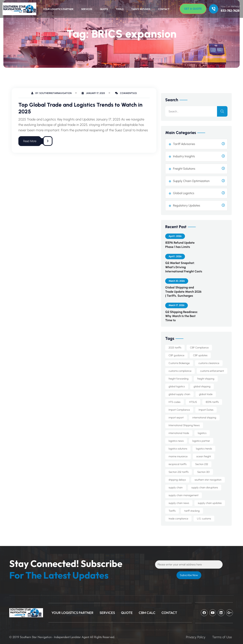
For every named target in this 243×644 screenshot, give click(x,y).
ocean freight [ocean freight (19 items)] (204, 456)
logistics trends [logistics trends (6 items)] (204, 449)
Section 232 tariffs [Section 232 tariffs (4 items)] (179, 472)
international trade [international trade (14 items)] (179, 433)
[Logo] (18, 9)
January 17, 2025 (93, 93)
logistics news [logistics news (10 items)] (176, 441)
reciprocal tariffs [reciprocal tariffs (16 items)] (178, 464)
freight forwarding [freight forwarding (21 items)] (179, 379)
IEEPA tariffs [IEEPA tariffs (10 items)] (212, 402)
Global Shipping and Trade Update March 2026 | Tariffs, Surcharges (183, 292)
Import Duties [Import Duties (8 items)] (206, 410)
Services (87, 9)
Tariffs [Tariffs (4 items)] (172, 511)
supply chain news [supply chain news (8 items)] (179, 503)
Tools (120, 9)
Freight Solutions (184, 169)
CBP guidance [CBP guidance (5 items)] (176, 355)
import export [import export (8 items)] (176, 418)
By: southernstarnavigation (51, 93)
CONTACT (169, 613)
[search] (222, 111)
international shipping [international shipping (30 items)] (204, 418)
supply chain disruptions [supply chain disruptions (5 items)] (205, 488)
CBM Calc (147, 613)
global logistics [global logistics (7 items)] (177, 386)
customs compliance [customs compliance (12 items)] (180, 371)
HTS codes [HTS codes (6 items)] (174, 402)
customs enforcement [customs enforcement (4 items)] (212, 371)
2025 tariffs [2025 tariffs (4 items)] (175, 348)
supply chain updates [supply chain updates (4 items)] (210, 503)
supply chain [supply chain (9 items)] (176, 488)
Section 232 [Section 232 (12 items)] (202, 464)
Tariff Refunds (141, 9)
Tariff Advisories (184, 144)
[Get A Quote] (193, 9)
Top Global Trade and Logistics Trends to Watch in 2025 (80, 108)
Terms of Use (222, 637)
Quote (104, 9)
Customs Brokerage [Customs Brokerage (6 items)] (179, 363)
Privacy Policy (196, 637)
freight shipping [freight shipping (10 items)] (206, 379)
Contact (164, 9)
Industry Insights (184, 156)
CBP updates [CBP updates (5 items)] (200, 355)
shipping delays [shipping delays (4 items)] (177, 480)
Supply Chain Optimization (191, 181)
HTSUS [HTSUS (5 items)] (193, 402)
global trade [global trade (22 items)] (206, 394)
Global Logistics (184, 193)
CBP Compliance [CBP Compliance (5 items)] (199, 348)
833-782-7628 (230, 11)
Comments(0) (126, 93)
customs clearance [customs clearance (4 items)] (209, 363)
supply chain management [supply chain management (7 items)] (184, 495)
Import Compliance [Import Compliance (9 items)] (179, 410)
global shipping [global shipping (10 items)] (202, 386)
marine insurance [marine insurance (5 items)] (178, 456)
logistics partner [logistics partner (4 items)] (201, 441)
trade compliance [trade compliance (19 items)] (178, 519)
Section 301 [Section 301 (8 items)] (203, 472)
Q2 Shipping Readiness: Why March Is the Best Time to (181, 316)
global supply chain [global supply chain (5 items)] (179, 394)
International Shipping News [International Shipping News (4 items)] (184, 425)
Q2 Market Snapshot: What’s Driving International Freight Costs (184, 267)
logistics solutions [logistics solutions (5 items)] (178, 449)
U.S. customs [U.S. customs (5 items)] (204, 519)
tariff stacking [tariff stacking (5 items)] (192, 511)
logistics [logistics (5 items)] (202, 433)
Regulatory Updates (187, 205)
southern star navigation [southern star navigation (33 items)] (208, 480)
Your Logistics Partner (58, 9)
